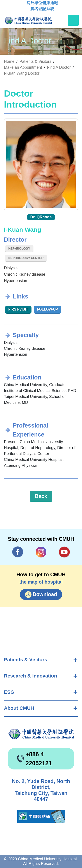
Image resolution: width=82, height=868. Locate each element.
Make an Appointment (23, 67)
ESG (9, 692)
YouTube (64, 552)
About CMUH (19, 708)
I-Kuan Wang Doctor (22, 73)
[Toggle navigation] (73, 20)
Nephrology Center (26, 258)
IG (41, 552)
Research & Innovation (31, 676)
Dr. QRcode (41, 217)
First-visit (18, 309)
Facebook (18, 552)
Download (45, 594)
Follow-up (48, 309)
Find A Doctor (59, 67)
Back (41, 496)
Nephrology (19, 248)
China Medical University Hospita (41, 734)
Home (9, 61)
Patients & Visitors (25, 660)
